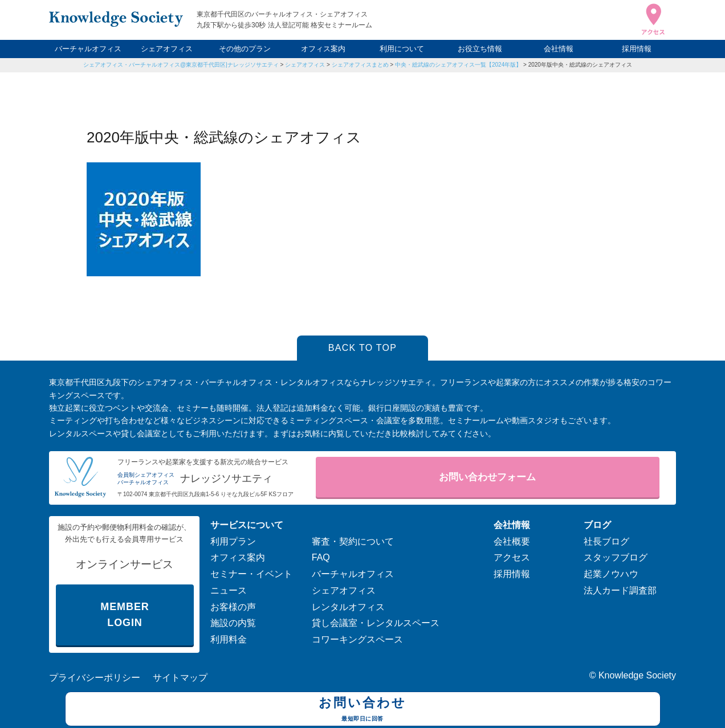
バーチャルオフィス (88, 49)
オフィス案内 (323, 49)
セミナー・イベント (251, 574)
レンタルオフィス (348, 607)
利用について (402, 49)
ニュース (229, 590)
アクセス (512, 557)
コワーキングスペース (357, 639)
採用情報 (637, 49)
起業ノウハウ (611, 574)
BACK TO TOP (363, 348)
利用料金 (229, 639)
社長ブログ (606, 541)
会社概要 (512, 541)
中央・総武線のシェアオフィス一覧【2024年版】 (458, 65)
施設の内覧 (233, 623)
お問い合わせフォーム (487, 477)
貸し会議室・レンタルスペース (376, 623)
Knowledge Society (637, 675)
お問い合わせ (363, 710)
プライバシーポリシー (95, 678)
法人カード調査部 (620, 590)
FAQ (321, 557)
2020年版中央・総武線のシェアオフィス (580, 65)
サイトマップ (180, 678)
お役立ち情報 (480, 49)
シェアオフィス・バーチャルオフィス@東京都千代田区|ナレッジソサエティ (181, 65)
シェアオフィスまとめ (360, 65)
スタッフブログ (616, 557)
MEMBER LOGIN (125, 615)
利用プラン (233, 541)
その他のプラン (245, 49)
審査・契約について (353, 541)
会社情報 (559, 49)
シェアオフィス (167, 49)
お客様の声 (233, 607)
